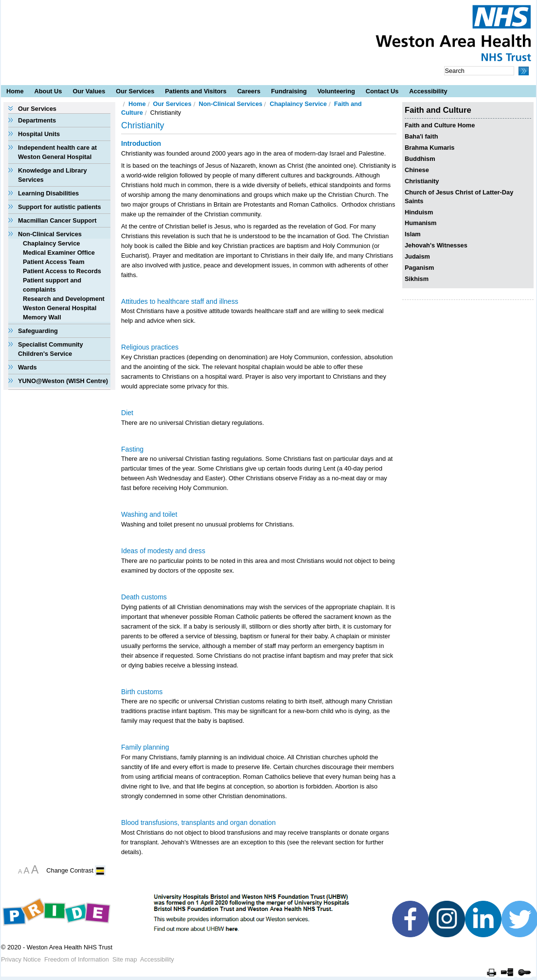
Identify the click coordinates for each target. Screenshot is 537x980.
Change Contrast (70, 870)
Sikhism (417, 279)
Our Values (89, 91)
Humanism (421, 223)
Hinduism (419, 212)
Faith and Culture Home (440, 125)
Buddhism (420, 159)
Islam (413, 234)
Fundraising (289, 91)
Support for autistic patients (60, 207)
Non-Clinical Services (50, 234)
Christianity (422, 181)
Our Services (135, 91)
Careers (249, 91)
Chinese (417, 170)
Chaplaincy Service (51, 243)
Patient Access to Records (62, 271)
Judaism (417, 256)
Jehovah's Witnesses (436, 245)
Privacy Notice (21, 959)
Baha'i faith (421, 136)
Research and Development (64, 299)
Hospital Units (39, 134)
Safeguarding (38, 331)
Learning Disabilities (48, 193)
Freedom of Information (77, 959)
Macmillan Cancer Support (57, 220)
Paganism (419, 268)
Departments (37, 120)
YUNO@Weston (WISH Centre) (63, 381)
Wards (27, 367)
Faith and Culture (438, 110)
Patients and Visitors (196, 91)
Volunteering (336, 91)
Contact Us (382, 91)
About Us (48, 91)
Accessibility (428, 91)
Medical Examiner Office (59, 253)
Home (15, 91)
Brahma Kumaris (430, 148)
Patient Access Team (54, 262)
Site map (125, 959)
